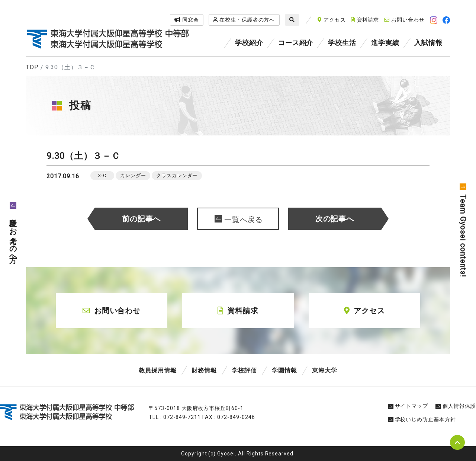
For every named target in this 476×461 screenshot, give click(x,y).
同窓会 (187, 20)
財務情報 (204, 370)
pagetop (457, 442)
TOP (32, 67)
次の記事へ (335, 219)
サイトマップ (408, 406)
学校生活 (342, 43)
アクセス (332, 20)
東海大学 (325, 370)
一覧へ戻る (244, 220)
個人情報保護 (456, 406)
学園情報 (284, 370)
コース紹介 (296, 43)
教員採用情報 (158, 370)
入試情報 (428, 43)
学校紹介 (249, 43)
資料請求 (365, 20)
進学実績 (385, 43)
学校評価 (244, 370)
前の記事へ (141, 219)
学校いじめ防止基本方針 (422, 419)
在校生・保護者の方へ (244, 20)
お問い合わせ (404, 20)
